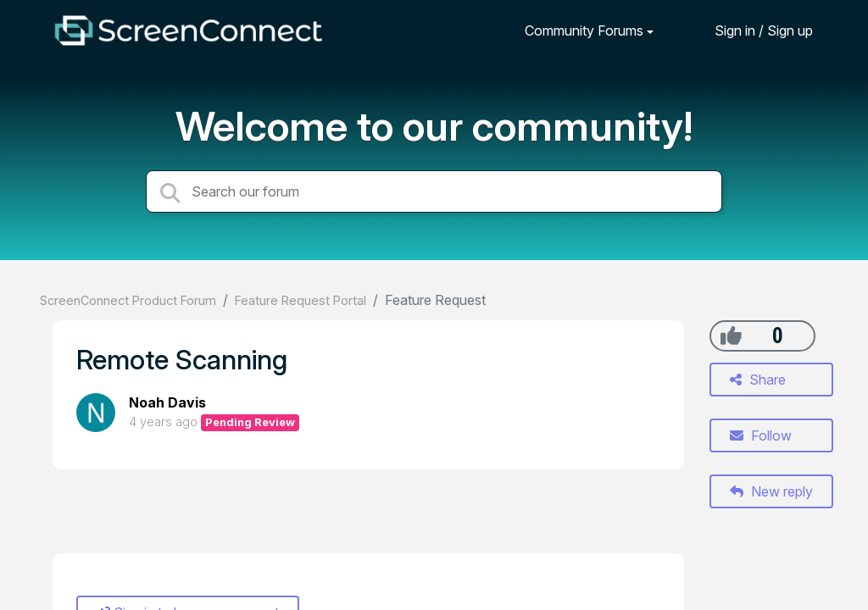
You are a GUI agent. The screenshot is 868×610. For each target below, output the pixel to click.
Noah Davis (167, 402)
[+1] (731, 335)
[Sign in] (751, 30)
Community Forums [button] (584, 30)
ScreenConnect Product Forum (128, 300)
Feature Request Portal (300, 300)
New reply (771, 491)
